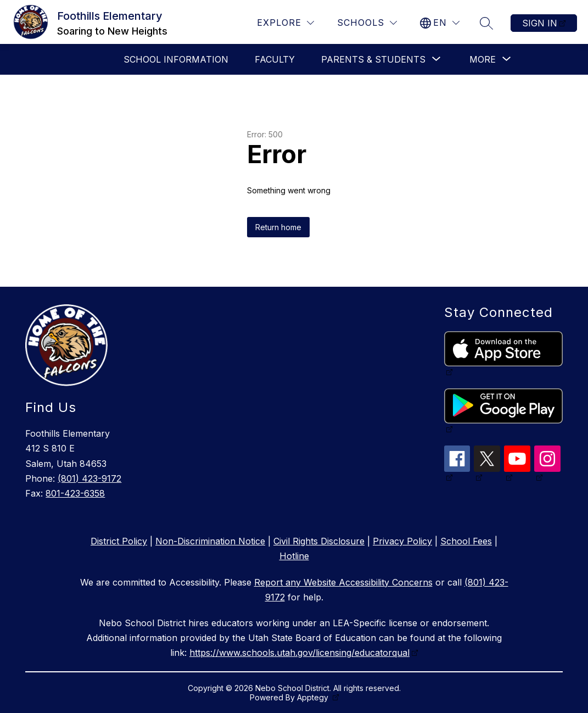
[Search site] (486, 23)
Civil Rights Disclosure (319, 541)
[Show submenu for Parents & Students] (373, 59)
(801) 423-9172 (89, 478)
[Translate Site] (440, 23)
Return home (278, 227)
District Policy (119, 541)
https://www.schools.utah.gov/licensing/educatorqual (299, 653)
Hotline (294, 556)
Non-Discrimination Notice (210, 541)
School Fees (466, 541)
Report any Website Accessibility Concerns (343, 582)
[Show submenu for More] (483, 59)
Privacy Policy (402, 541)
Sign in (540, 23)
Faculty (275, 59)
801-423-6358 (75, 493)
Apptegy (314, 697)
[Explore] (285, 23)
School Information (176, 59)
